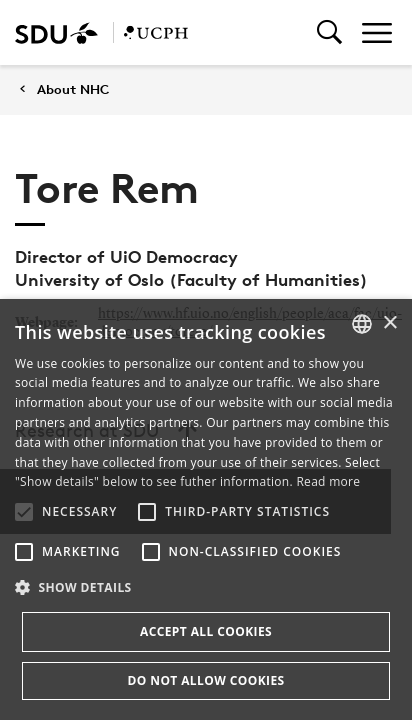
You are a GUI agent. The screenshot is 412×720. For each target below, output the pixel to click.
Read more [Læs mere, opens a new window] (328, 481)
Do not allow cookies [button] (205, 680)
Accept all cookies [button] (206, 631)
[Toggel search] (329, 32)
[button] (24, 512)
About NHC (73, 89)
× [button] (389, 323)
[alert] (206, 509)
